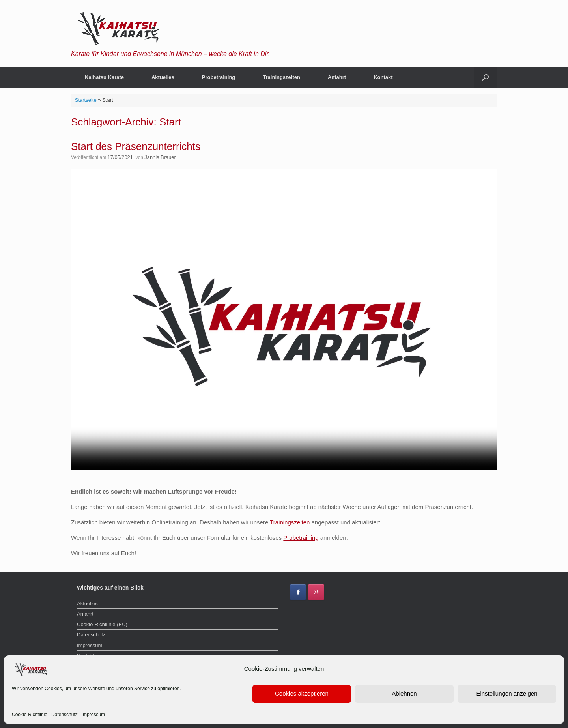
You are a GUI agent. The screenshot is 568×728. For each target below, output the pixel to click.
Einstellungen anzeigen (507, 693)
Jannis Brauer (157, 157)
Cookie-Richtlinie (30, 715)
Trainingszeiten (281, 77)
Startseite (86, 100)
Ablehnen (404, 693)
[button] (485, 77)
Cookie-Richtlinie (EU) (102, 624)
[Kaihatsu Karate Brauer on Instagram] (316, 592)
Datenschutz (64, 715)
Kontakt (383, 77)
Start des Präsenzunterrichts (136, 146)
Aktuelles (163, 77)
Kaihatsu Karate (104, 77)
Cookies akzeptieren (302, 693)
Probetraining (219, 77)
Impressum (93, 715)
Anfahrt (337, 77)
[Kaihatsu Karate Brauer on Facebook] (298, 592)
